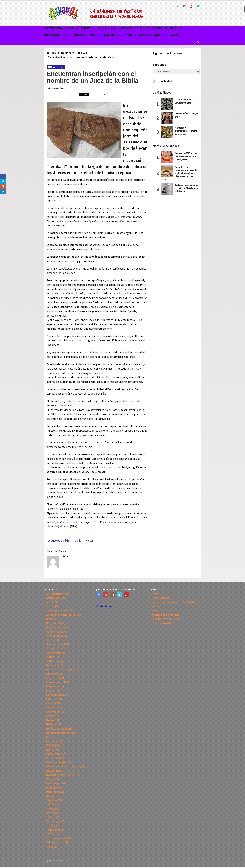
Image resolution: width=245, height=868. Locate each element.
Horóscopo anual (56, 728)
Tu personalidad (56, 838)
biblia (78, 541)
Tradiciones (74, 35)
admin (66, 556)
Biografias (52, 623)
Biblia (51, 67)
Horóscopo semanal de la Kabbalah (173, 602)
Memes (156, 606)
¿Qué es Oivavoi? (166, 35)
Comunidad (53, 653)
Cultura (128, 28)
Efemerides (53, 682)
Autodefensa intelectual (61, 615)
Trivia (50, 834)
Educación (52, 678)
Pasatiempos (54, 783)
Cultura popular (56, 661)
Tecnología (53, 821)
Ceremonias (53, 632)
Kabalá (50, 745)
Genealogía (53, 712)
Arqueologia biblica (60, 541)
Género (51, 716)
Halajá (50, 720)
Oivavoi (64, 860)
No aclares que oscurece (61, 775)
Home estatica (160, 598)
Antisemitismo (55, 594)
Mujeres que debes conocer (113, 35)
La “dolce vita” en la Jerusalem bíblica (184, 101)
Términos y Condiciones (166, 619)
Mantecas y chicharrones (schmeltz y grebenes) (186, 131)
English (145, 35)
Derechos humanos (58, 669)
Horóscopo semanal (58, 733)
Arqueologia (59, 88)
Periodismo (53, 788)
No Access (158, 610)
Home (155, 594)
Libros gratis (151, 28)
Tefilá (50, 825)
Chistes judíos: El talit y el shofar (186, 115)
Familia (50, 703)
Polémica (172, 28)
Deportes (52, 665)
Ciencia (87, 28)
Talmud (51, 817)
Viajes (50, 847)
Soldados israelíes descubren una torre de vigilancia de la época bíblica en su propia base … (179, 173)
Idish (49, 737)
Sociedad (52, 35)
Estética (51, 699)
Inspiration (53, 741)
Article (50, 606)
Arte (49, 602)
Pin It (105, 94)
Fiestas (51, 707)
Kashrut (51, 750)
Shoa (49, 809)
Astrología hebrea (60, 28)
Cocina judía (108, 28)
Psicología (52, 792)
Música (50, 771)
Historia (51, 724)
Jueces (89, 541)
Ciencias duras (55, 644)
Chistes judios (55, 636)
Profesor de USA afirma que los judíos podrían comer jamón (186, 156)
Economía (52, 674)
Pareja (50, 779)
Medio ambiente (56, 762)
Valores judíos (55, 842)
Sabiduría (52, 800)
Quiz (49, 796)
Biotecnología (55, 627)
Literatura (52, 758)
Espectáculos (54, 695)
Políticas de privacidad (165, 615)
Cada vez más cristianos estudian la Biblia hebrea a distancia (186, 188)
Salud (50, 804)
